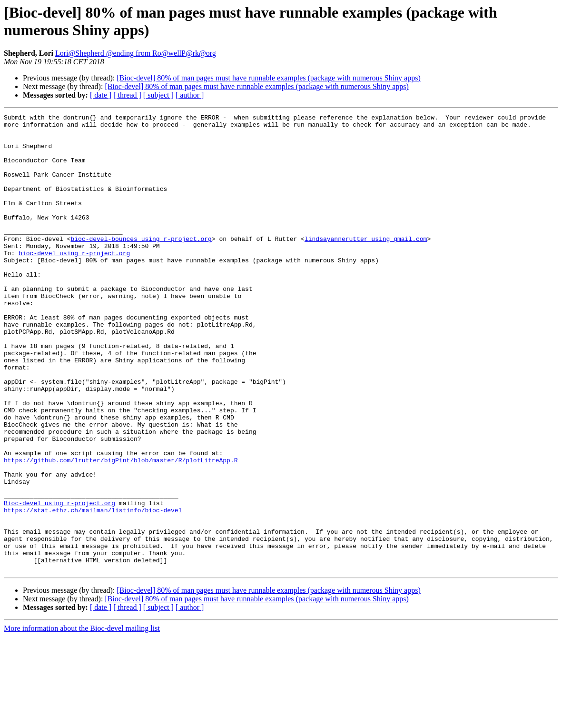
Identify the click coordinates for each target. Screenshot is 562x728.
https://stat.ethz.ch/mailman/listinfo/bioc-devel (93, 590)
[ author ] (190, 95)
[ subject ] (158, 95)
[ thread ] (127, 95)
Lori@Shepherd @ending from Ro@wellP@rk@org (136, 53)
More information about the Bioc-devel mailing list (82, 720)
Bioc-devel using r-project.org (59, 581)
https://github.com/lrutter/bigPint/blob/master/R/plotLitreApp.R (121, 530)
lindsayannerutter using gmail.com (366, 264)
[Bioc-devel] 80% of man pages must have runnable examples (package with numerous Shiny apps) (268, 78)
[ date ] (101, 95)
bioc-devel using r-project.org (74, 281)
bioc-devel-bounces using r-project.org (141, 264)
